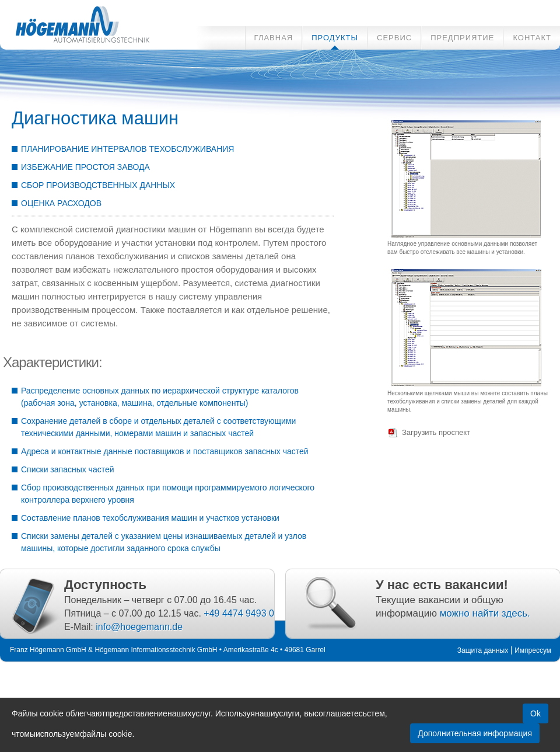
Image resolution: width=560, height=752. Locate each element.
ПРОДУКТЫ (335, 38)
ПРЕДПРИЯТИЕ (462, 38)
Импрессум (533, 650)
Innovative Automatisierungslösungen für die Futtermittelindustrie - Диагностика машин (76, 22)
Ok (535, 713)
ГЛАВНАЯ (274, 38)
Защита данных (483, 650)
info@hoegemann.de (139, 627)
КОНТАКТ (532, 38)
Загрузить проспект (436, 433)
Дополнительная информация (475, 733)
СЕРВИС (394, 38)
